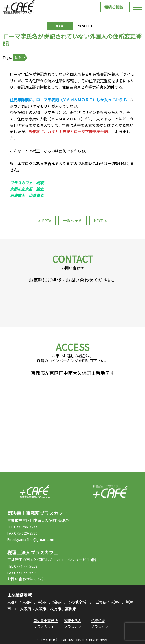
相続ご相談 (114, 7)
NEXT (98, 220)
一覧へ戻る (72, 220)
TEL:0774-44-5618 (22, 566)
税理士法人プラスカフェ (110, 492)
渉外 (19, 58)
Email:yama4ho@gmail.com (31, 539)
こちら (39, 579)
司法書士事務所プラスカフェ (19, 7)
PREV (47, 220)
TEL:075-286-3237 (22, 527)
